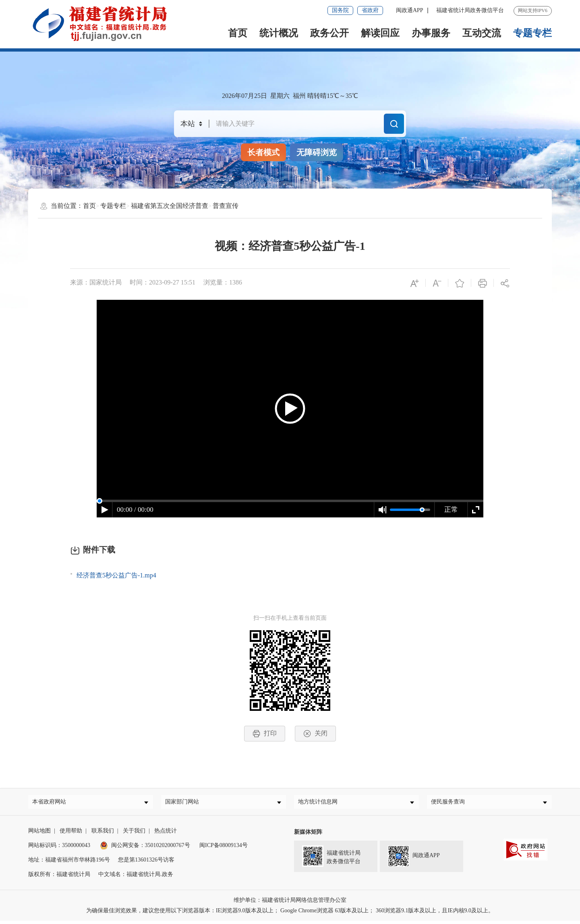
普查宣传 (226, 206)
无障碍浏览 (317, 152)
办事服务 (431, 33)
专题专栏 (532, 33)
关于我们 (134, 834)
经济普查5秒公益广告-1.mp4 (116, 575)
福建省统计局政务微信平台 (470, 10)
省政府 (370, 10)
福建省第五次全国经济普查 (170, 206)
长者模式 (263, 152)
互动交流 (482, 33)
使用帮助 (71, 834)
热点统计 (166, 834)
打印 (265, 734)
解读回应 (380, 33)
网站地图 (39, 834)
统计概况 (279, 33)
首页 (238, 33)
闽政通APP (410, 10)
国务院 (340, 10)
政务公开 (329, 33)
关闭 (315, 734)
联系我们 (103, 834)
